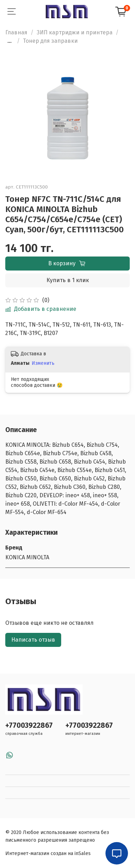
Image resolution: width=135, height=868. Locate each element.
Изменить (43, 363)
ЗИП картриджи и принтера (75, 32)
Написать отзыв (33, 640)
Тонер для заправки (50, 41)
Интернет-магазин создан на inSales (48, 853)
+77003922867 (29, 726)
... (9, 41)
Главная (16, 32)
